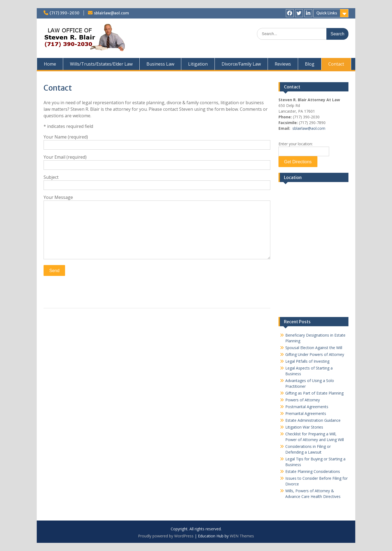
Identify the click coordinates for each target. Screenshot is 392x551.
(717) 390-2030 (65, 13)
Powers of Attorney (303, 400)
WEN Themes (242, 536)
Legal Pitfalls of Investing (307, 361)
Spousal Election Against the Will (314, 348)
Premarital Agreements (306, 413)
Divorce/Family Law (241, 64)
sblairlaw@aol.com (111, 13)
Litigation (198, 64)
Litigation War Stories (304, 427)
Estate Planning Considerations (313, 471)
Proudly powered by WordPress (166, 536)
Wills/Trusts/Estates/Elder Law (101, 64)
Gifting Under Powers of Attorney (315, 354)
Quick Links (327, 13)
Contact (336, 64)
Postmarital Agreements (307, 407)
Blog (310, 64)
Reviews (283, 64)
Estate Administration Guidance (313, 420)
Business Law (160, 64)
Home (50, 64)
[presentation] (85, 291)
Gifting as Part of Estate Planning (314, 393)
